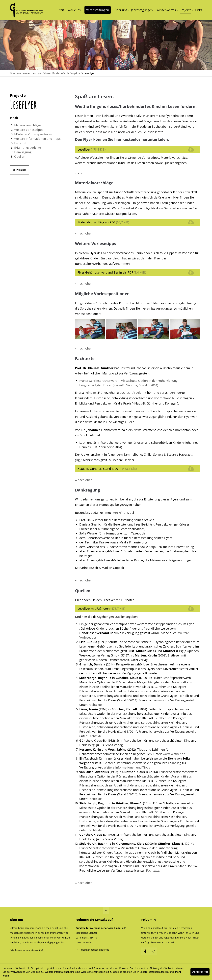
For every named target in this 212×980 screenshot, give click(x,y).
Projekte (19, 170)
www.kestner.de (174, 754)
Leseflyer (92, 149)
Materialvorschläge (27, 125)
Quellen (20, 157)
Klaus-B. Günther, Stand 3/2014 (107, 469)
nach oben (85, 233)
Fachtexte (21, 143)
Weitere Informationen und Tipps (37, 139)
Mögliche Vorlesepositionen (34, 134)
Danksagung (23, 152)
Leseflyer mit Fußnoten (101, 609)
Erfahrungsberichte (28, 148)
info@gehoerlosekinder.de (94, 950)
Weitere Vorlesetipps (29, 130)
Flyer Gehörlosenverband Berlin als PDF (112, 272)
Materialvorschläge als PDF (103, 222)
